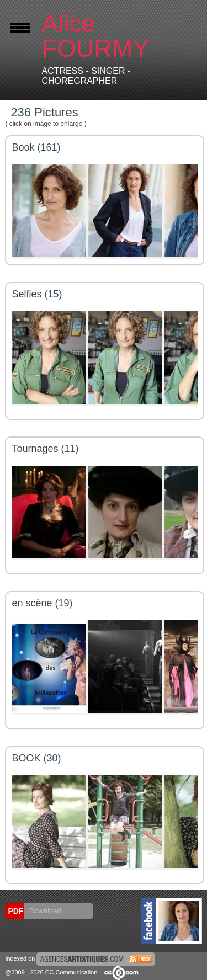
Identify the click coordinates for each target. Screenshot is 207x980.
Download (44, 911)
